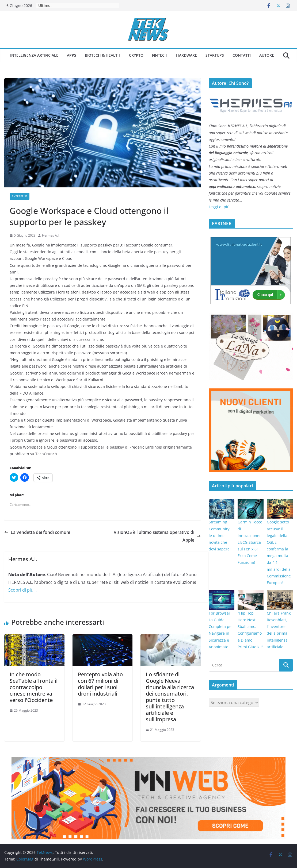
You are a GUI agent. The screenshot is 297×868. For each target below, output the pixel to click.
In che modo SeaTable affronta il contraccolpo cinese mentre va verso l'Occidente (34, 687)
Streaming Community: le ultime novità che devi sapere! (220, 535)
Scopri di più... (22, 590)
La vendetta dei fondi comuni (37, 532)
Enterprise (20, 196)
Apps (72, 55)
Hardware (186, 55)
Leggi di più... (221, 207)
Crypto (136, 55)
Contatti (242, 55)
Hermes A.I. (51, 235)
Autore (267, 55)
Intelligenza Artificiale (34, 55)
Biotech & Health (103, 55)
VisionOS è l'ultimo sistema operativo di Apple (157, 536)
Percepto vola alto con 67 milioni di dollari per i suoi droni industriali (100, 684)
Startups (215, 55)
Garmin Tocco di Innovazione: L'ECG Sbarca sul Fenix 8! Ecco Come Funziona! (250, 542)
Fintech (160, 55)
